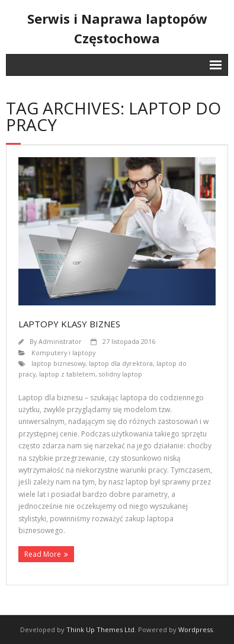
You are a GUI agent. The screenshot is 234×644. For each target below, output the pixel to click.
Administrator (60, 341)
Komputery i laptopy (63, 353)
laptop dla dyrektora (121, 363)
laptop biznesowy (58, 363)
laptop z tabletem (67, 374)
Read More (43, 554)
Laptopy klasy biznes (69, 324)
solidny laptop (121, 374)
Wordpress (195, 629)
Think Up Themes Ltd (100, 629)
